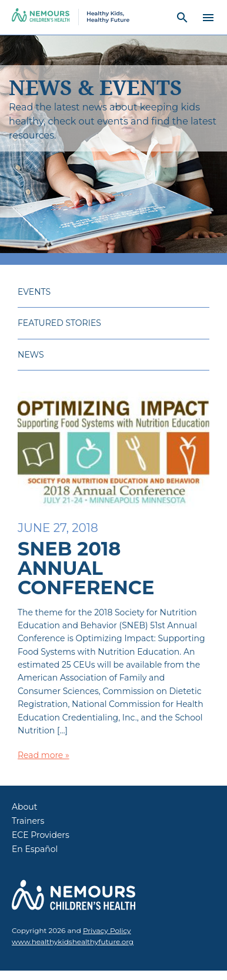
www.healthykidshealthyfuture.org (73, 942)
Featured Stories (59, 323)
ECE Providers (41, 835)
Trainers (28, 821)
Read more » (44, 755)
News (31, 355)
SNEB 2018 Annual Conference (86, 568)
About (24, 807)
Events (34, 292)
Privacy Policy (107, 930)
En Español (35, 849)
